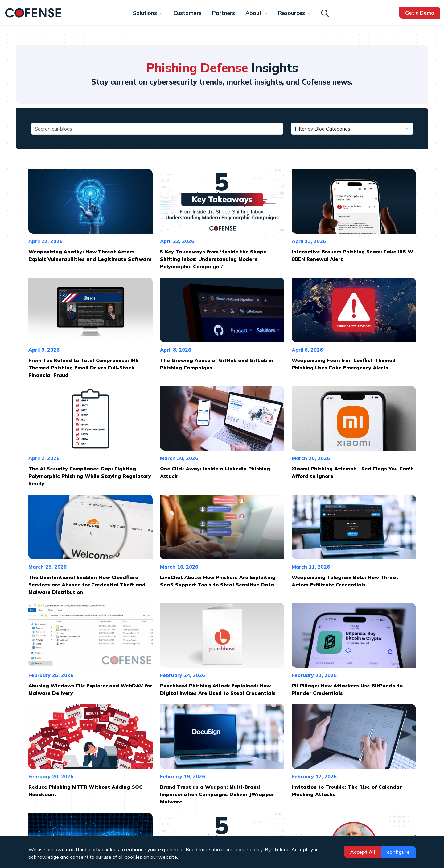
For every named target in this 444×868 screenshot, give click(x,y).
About (254, 13)
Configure (398, 852)
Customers (187, 13)
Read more (198, 849)
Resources (292, 13)
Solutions (146, 13)
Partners (224, 13)
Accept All (363, 852)
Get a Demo (420, 13)
